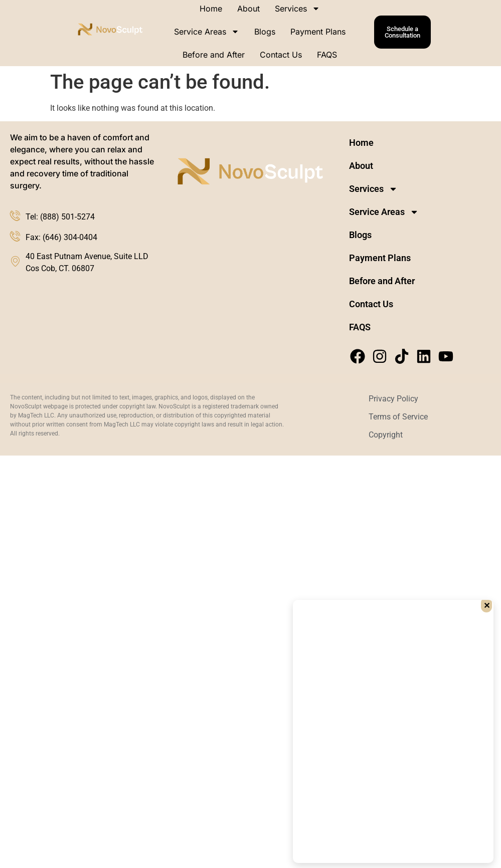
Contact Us (281, 55)
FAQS (327, 55)
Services (373, 189)
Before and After (214, 55)
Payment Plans (318, 32)
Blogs (265, 32)
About (361, 166)
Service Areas (207, 32)
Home (361, 143)
